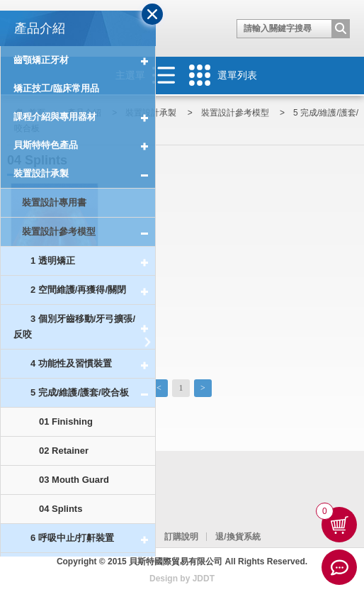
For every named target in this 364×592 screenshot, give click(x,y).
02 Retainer (64, 451)
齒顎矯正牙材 (84, 60)
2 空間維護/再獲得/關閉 (93, 290)
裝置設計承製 (84, 174)
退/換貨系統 (238, 537)
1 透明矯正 (93, 261)
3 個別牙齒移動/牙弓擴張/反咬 (84, 327)
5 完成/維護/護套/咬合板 (93, 393)
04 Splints (61, 509)
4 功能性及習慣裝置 (93, 364)
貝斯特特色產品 (84, 145)
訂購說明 (181, 537)
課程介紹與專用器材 (84, 117)
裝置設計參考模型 (89, 232)
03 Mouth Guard (74, 480)
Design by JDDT (182, 579)
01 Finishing (66, 421)
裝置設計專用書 (54, 202)
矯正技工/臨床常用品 (56, 88)
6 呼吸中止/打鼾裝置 (93, 538)
